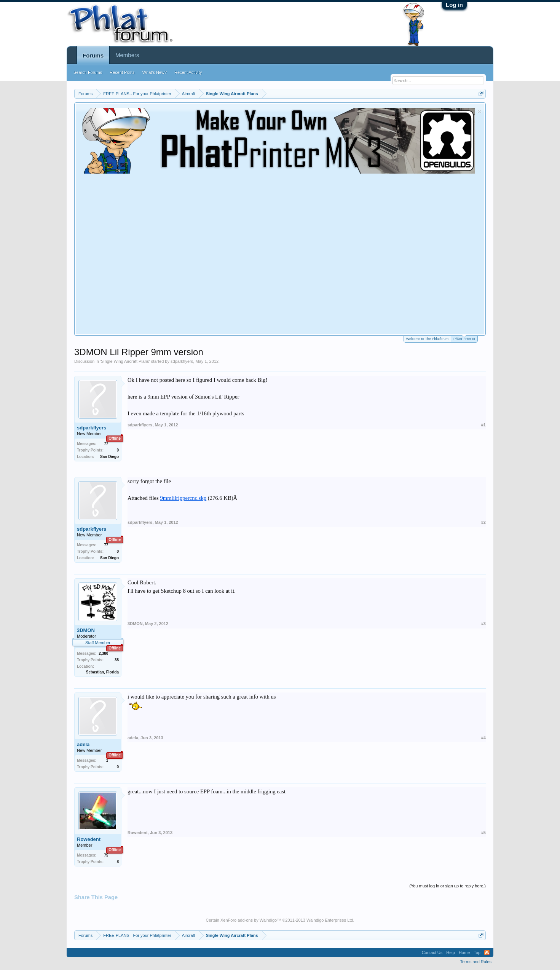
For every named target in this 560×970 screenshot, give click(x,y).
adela (83, 744)
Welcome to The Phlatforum (427, 339)
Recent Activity (188, 72)
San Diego (109, 457)
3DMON (86, 630)
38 (117, 660)
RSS (487, 952)
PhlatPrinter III (464, 338)
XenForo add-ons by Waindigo (249, 920)
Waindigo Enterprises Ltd (330, 920)
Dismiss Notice (479, 111)
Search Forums (88, 72)
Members (127, 55)
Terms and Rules (476, 962)
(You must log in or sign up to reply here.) (448, 886)
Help (451, 952)
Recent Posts (122, 72)
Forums (93, 55)
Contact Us (432, 952)
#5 (483, 833)
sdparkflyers (182, 361)
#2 (483, 522)
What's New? (155, 72)
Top (477, 952)
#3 (483, 624)
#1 (483, 425)
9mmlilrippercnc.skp (183, 498)
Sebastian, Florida (102, 672)
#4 (483, 738)
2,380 (103, 653)
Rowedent (89, 839)
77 (106, 444)
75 (106, 855)
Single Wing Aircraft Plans (125, 361)
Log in (454, 5)
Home (464, 952)
